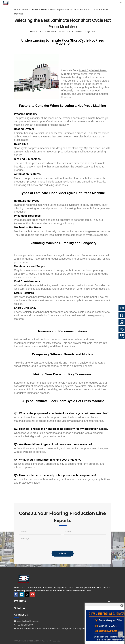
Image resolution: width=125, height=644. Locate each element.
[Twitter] (27, 594)
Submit (62, 553)
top (121, 634)
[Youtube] (33, 594)
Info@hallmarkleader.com (29, 621)
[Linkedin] (22, 594)
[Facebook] (16, 594)
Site (94, 32)
